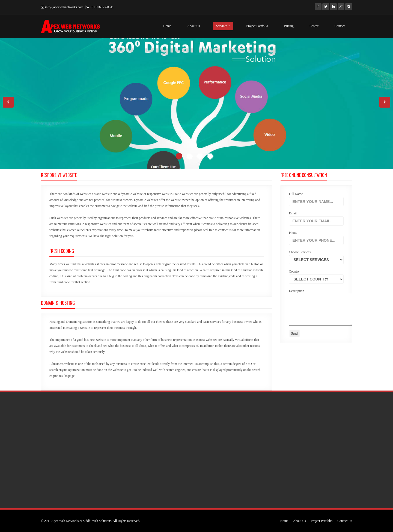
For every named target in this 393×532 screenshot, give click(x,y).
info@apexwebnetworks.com (62, 7)
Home (167, 26)
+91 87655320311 (100, 7)
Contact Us (345, 521)
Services (223, 26)
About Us (193, 26)
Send (294, 333)
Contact (340, 26)
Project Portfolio (257, 26)
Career (314, 26)
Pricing (289, 26)
